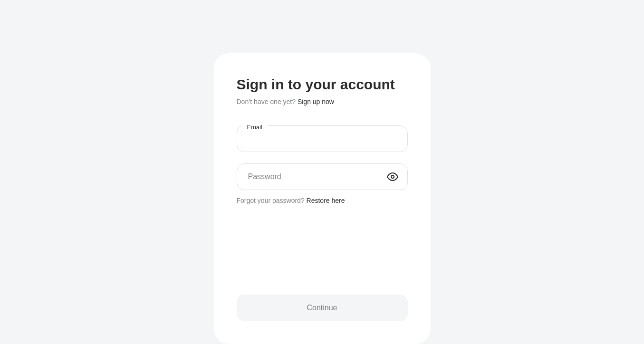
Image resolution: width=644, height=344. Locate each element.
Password (265, 177)
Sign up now (316, 102)
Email (254, 127)
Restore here (326, 201)
